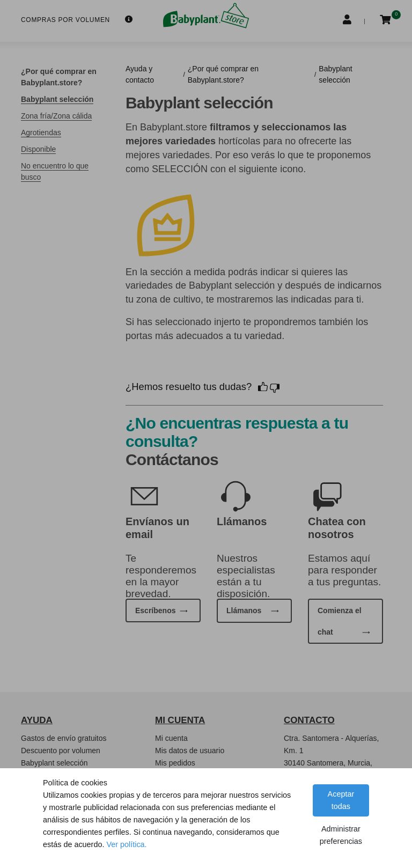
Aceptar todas (341, 800)
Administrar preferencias (341, 835)
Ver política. (126, 844)
